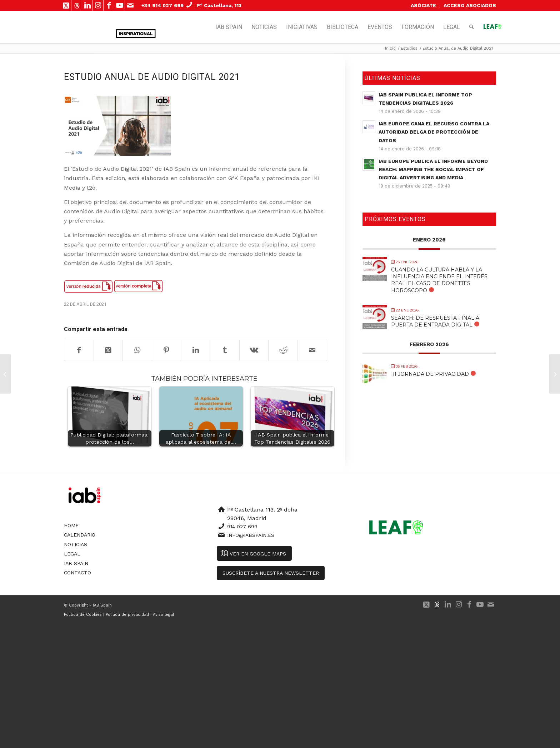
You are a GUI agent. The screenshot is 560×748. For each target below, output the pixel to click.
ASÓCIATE (423, 5)
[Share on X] (108, 350)
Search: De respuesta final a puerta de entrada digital (435, 321)
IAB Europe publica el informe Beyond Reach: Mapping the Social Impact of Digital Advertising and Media (433, 169)
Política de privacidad (127, 615)
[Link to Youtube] (119, 5)
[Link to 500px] (77, 5)
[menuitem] (424, 6)
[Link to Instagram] (98, 5)
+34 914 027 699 (162, 5)
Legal (72, 554)
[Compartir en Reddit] (283, 350)
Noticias (76, 544)
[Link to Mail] (130, 5)
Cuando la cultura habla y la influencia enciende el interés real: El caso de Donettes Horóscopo (439, 280)
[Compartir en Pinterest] (167, 350)
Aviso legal (163, 615)
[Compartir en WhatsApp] (137, 350)
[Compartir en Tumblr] (225, 350)
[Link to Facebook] (109, 5)
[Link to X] (66, 5)
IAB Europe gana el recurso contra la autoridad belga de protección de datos (434, 132)
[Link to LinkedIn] (87, 5)
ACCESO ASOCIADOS (470, 5)
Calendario (80, 535)
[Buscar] (472, 27)
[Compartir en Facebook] (79, 350)
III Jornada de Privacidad (430, 374)
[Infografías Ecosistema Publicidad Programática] (554, 374)
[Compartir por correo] (312, 350)
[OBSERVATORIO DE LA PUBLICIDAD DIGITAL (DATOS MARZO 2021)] (6, 374)
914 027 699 (242, 527)
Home (71, 525)
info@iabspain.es (251, 535)
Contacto (77, 573)
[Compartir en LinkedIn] (196, 350)
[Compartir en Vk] (254, 350)
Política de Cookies (83, 615)
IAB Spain (76, 563)
